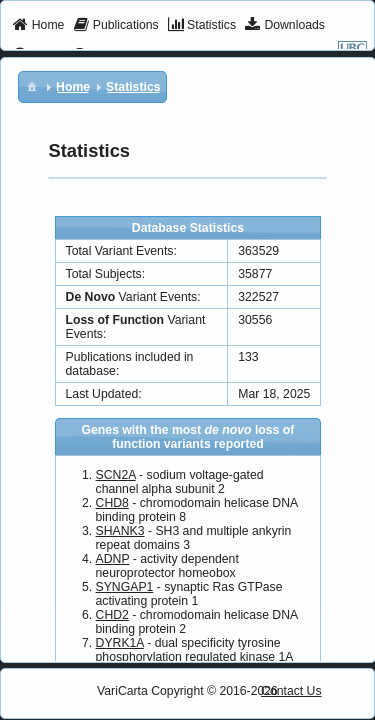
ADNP (113, 559)
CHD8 (112, 503)
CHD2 (112, 615)
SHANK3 (120, 531)
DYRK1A (120, 643)
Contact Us (291, 691)
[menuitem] (38, 26)
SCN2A (116, 475)
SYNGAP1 (125, 587)
